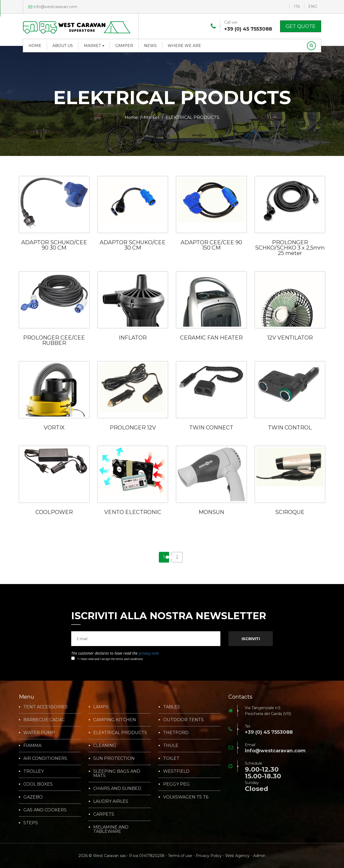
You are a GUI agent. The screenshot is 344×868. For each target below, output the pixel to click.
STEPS (31, 823)
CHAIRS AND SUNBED (117, 789)
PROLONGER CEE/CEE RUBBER (54, 340)
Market (94, 46)
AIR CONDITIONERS (45, 758)
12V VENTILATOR (290, 338)
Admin (259, 856)
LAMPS (101, 707)
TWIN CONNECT (211, 428)
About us (63, 46)
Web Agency (237, 856)
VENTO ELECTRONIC (133, 512)
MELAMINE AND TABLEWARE (111, 829)
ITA (297, 6)
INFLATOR (133, 338)
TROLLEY (34, 771)
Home (35, 46)
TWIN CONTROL (290, 428)
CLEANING (105, 746)
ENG (313, 6)
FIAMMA (32, 746)
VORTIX (54, 428)
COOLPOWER (54, 512)
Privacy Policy (209, 856)
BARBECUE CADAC (44, 720)
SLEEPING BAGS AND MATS (117, 774)
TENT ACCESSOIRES (46, 707)
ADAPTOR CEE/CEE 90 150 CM (211, 245)
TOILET (171, 758)
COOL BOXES (38, 784)
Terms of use (180, 856)
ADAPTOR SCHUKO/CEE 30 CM (133, 245)
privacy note (149, 653)
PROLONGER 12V (133, 428)
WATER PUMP (39, 733)
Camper (124, 46)
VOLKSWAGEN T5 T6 (186, 797)
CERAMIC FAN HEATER (211, 338)
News (150, 46)
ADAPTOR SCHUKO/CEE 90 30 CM (54, 245)
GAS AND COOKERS (45, 810)
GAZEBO (33, 797)
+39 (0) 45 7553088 (248, 29)
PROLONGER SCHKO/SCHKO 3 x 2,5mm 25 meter (290, 248)
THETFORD (176, 733)
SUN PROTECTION (114, 758)
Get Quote (301, 26)
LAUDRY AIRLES (111, 801)
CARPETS (104, 814)
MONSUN (211, 512)
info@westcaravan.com (53, 7)
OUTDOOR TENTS (183, 720)
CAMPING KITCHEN (115, 720)
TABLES (172, 707)
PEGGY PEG (176, 784)
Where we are (184, 46)
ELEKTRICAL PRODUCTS (120, 733)
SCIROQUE (290, 512)
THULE (171, 746)
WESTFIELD (176, 771)
